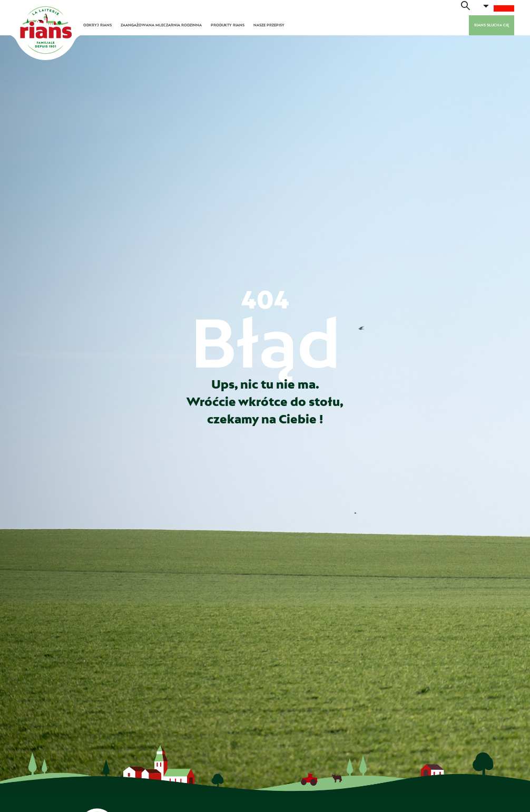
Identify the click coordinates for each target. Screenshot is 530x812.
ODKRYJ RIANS (97, 25)
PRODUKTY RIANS (228, 25)
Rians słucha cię (492, 25)
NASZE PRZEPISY (269, 25)
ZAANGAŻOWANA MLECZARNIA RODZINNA (161, 25)
